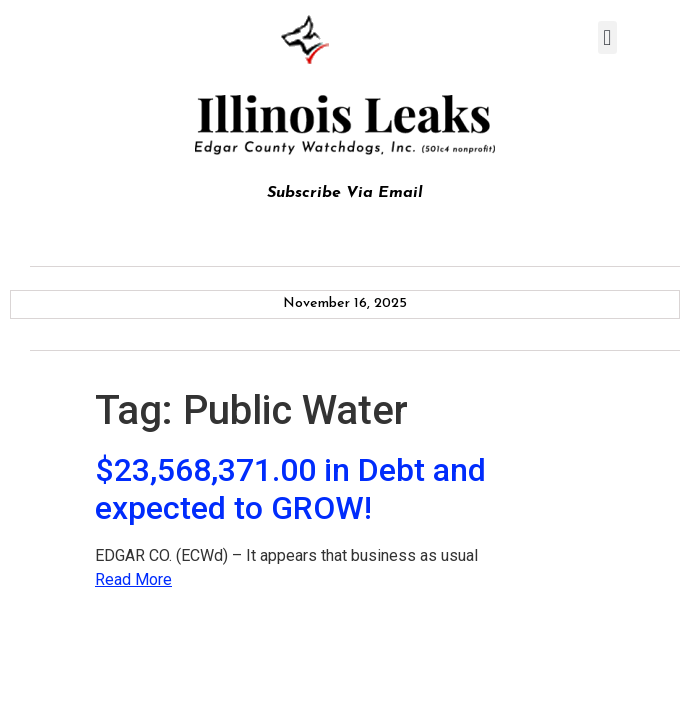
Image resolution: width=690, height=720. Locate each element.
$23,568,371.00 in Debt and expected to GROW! (290, 489)
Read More (133, 579)
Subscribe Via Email (345, 193)
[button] (607, 37)
